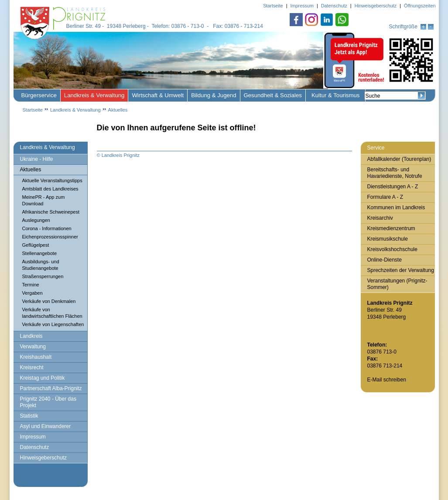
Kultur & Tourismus (335, 95)
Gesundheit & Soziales (273, 95)
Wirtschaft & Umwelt (158, 95)
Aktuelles (118, 110)
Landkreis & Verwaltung (94, 95)
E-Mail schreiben (387, 380)
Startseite (33, 110)
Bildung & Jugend (214, 95)
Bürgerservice (39, 95)
